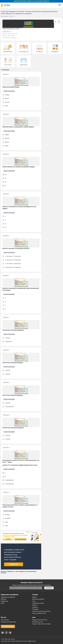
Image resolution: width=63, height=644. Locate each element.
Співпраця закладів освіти (8, 622)
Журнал (35, 597)
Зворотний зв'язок (8, 626)
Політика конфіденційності (29, 641)
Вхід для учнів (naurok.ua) (40, 620)
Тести (34, 601)
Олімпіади (35, 609)
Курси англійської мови (39, 613)
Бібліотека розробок (38, 599)
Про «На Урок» (5, 620)
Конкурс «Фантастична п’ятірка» (42, 624)
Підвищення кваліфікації (8, 597)
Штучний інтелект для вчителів (41, 611)
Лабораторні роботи (38, 603)
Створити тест (14, 564)
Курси (3, 603)
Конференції (4, 601)
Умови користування (17, 641)
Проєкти (35, 605)
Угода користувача (6, 641)
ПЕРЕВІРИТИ (49, 588)
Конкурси (35, 607)
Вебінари (3, 599)
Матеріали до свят (38, 622)
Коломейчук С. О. (7, 32)
